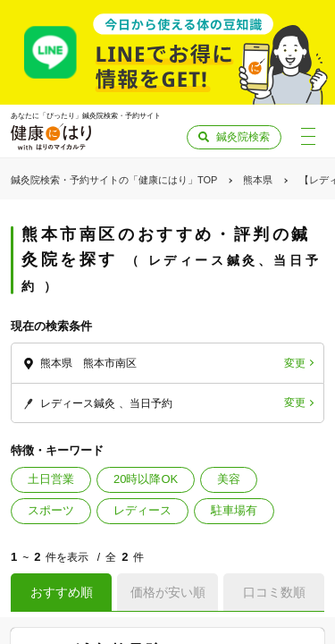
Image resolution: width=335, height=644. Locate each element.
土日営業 (51, 479)
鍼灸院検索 (243, 137)
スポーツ (51, 510)
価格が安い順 (168, 592)
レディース (142, 510)
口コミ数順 (274, 592)
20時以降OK (146, 479)
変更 (295, 363)
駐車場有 (234, 510)
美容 (229, 479)
